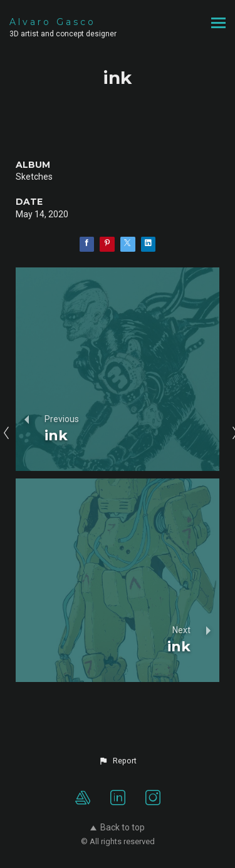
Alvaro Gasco (53, 22)
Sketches (34, 177)
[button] (117, 761)
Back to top (118, 827)
